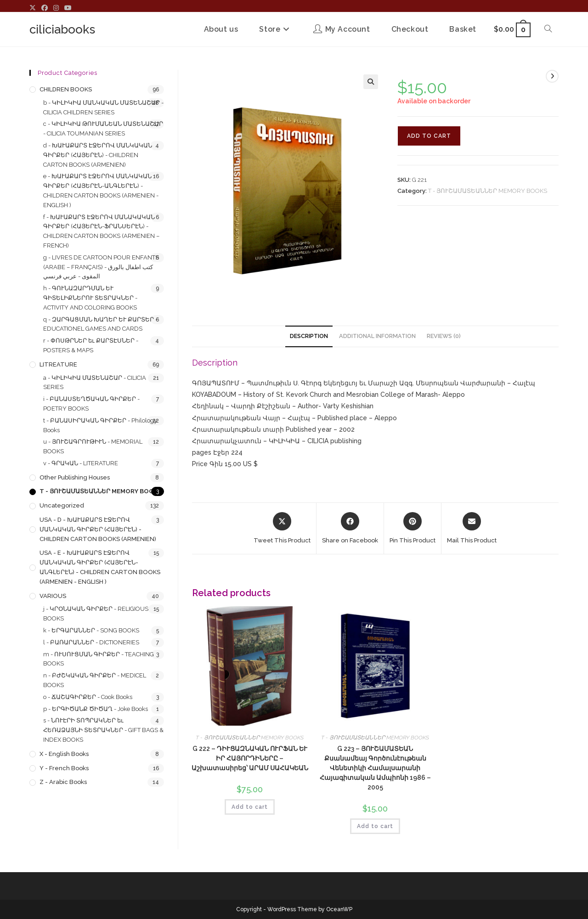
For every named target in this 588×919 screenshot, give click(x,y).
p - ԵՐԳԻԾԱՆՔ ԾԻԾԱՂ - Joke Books (96, 709)
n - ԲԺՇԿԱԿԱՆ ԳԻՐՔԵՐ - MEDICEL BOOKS (95, 680)
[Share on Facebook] (350, 529)
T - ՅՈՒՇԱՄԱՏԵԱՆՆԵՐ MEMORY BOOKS (488, 191)
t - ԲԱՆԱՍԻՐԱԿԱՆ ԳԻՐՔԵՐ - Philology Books (100, 425)
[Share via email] (472, 529)
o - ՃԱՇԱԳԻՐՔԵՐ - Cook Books (88, 697)
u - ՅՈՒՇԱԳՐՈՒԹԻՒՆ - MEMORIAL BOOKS (93, 446)
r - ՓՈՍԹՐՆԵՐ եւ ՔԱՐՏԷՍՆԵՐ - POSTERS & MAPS (91, 345)
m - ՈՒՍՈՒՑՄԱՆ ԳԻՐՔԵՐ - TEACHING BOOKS (99, 659)
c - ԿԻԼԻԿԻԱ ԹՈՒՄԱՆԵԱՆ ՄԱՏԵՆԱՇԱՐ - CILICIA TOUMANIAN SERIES (103, 129)
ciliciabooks (62, 29)
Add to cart (429, 136)
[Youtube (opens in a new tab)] (68, 8)
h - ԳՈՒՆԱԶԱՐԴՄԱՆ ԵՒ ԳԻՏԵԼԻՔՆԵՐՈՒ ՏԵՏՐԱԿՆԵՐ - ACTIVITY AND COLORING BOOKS (90, 298)
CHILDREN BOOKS (66, 89)
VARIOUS (53, 596)
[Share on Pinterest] (413, 529)
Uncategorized (62, 505)
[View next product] (552, 76)
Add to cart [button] (250, 807)
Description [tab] (309, 336)
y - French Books (64, 768)
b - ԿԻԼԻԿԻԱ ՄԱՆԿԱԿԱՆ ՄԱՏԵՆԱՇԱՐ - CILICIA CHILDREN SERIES (103, 107)
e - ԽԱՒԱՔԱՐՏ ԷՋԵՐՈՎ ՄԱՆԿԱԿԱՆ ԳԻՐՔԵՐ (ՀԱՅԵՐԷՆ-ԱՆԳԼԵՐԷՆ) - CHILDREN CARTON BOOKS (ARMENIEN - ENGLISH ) (101, 190)
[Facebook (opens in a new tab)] (45, 8)
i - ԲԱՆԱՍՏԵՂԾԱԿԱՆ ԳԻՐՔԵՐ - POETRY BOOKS (91, 404)
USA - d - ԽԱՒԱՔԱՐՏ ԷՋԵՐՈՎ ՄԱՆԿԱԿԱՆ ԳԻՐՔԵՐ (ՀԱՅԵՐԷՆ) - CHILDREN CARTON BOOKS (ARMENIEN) (98, 529)
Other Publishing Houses (75, 477)
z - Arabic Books (63, 782)
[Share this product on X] (282, 529)
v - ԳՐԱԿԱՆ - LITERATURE (81, 463)
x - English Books (64, 754)
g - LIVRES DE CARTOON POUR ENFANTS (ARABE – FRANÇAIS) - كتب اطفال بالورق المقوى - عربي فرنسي (101, 267)
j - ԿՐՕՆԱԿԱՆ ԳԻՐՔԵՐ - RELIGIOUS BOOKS (96, 614)
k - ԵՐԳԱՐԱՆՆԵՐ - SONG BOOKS (91, 630)
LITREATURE (58, 364)
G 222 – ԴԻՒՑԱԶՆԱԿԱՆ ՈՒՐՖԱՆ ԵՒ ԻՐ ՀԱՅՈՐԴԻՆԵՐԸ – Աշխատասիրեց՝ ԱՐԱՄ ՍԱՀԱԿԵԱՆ (250, 758)
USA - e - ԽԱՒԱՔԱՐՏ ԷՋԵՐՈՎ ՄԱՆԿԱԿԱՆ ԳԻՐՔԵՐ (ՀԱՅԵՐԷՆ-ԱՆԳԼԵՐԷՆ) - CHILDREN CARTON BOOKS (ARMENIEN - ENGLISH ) (100, 567)
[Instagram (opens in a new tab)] (56, 8)
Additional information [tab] (377, 336)
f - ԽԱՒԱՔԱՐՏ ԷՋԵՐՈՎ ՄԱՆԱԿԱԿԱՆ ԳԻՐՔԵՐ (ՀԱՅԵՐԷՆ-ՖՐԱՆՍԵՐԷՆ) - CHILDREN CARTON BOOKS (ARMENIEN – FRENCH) (101, 231)
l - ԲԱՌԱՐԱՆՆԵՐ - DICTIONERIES (91, 642)
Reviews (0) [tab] (444, 336)
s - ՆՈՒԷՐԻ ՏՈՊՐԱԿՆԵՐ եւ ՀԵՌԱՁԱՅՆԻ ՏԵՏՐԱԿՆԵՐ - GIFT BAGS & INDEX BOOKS (103, 730)
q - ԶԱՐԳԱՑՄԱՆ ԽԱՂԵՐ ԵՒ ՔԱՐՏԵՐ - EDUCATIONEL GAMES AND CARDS (100, 324)
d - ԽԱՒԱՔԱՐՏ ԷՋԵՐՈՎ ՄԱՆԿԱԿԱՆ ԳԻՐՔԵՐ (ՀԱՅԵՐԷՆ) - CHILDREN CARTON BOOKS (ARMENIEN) (98, 155)
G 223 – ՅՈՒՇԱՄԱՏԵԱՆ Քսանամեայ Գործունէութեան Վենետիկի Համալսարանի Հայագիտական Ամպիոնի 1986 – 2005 (375, 768)
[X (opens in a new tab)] (34, 8)
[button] (371, 82)
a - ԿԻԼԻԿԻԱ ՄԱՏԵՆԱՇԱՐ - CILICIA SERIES (95, 383)
